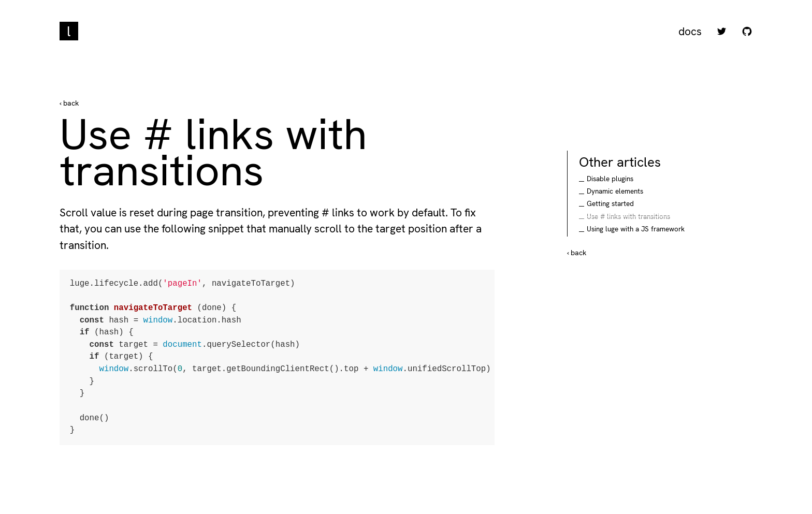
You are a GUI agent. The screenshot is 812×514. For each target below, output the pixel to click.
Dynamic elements (615, 191)
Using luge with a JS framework (636, 229)
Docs (690, 31)
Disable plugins (610, 179)
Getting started (610, 204)
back (70, 103)
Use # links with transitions (628, 217)
